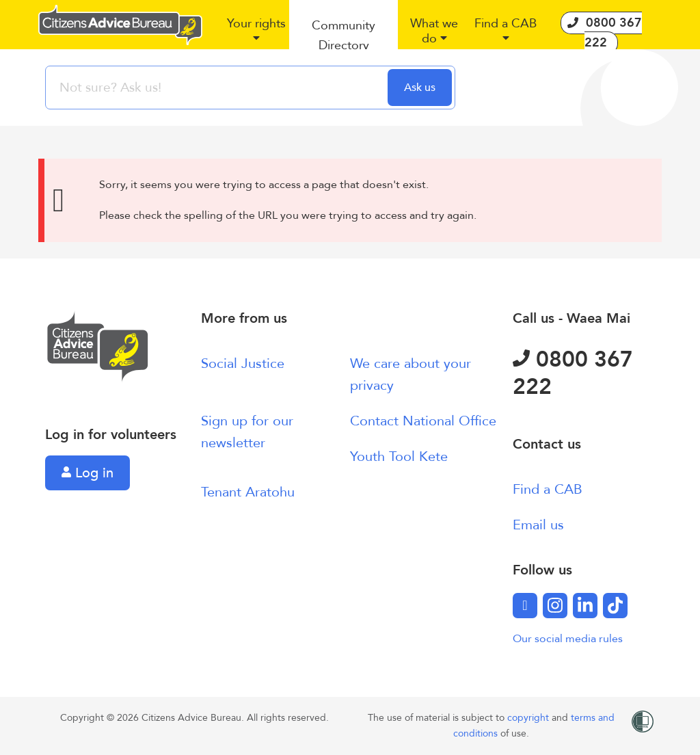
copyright (529, 718)
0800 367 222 (573, 373)
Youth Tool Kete (399, 456)
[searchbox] (218, 88)
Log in (87, 473)
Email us (538, 525)
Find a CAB (548, 489)
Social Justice (243, 363)
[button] (256, 36)
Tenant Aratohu (248, 492)
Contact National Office (423, 421)
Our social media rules (568, 639)
